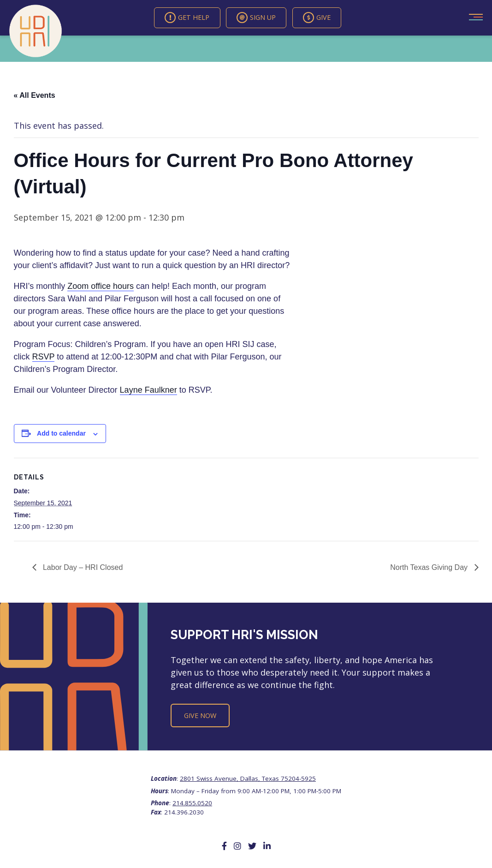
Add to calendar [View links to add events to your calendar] (61, 434)
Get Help (181, 18)
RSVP (44, 358)
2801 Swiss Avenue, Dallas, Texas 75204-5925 (248, 779)
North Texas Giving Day (430, 568)
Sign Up (257, 18)
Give (324, 18)
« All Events (35, 96)
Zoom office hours (101, 287)
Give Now (200, 716)
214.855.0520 (192, 803)
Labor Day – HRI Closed (82, 568)
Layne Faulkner (148, 391)
